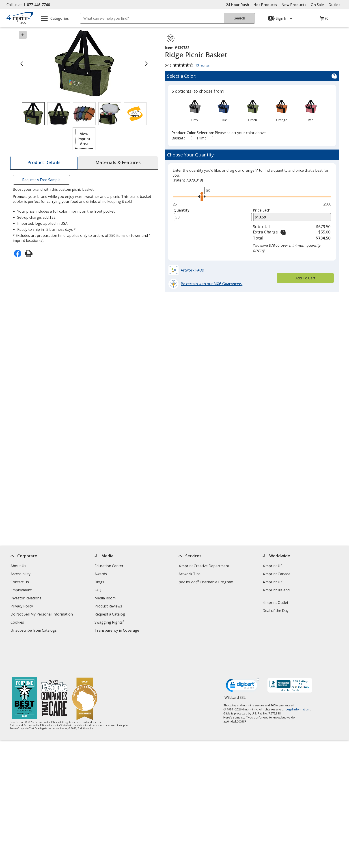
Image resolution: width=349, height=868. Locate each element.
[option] (195, 110)
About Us (18, 566)
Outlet (335, 5)
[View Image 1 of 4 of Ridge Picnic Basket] (33, 114)
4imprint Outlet (275, 603)
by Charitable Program (206, 582)
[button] (135, 114)
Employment (21, 590)
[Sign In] (281, 18)
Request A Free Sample (41, 180)
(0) (325, 19)
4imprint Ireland (276, 590)
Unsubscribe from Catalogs (34, 631)
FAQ (98, 590)
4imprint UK (273, 582)
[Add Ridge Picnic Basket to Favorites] (171, 38)
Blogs (99, 582)
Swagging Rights (109, 622)
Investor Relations (26, 599)
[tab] (44, 163)
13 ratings (203, 66)
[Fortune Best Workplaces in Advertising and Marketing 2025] (25, 665)
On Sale (317, 5)
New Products (294, 5)
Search (239, 18)
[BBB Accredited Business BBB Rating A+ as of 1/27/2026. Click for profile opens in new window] (290, 652)
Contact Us (20, 582)
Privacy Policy (22, 607)
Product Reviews (108, 606)
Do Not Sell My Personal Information (42, 615)
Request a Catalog (110, 614)
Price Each (262, 210)
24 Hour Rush (238, 5)
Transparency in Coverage (117, 631)
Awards (101, 574)
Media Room (105, 598)
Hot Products (265, 5)
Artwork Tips (190, 574)
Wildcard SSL (235, 666)
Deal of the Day (276, 611)
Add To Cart (305, 278)
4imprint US (273, 566)
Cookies (18, 623)
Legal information (297, 676)
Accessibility (20, 574)
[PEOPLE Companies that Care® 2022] (55, 665)
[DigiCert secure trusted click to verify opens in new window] (243, 653)
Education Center (109, 566)
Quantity (182, 210)
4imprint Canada (276, 574)
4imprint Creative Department (204, 566)
